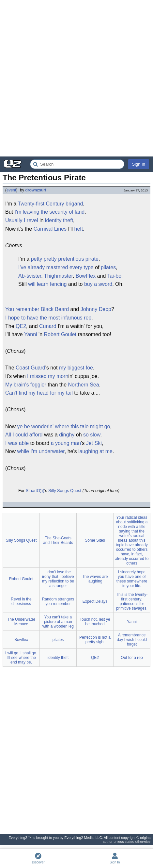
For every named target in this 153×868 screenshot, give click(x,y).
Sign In (139, 164)
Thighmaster (58, 276)
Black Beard (55, 309)
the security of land (63, 212)
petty (37, 259)
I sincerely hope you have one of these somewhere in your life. (132, 579)
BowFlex (86, 276)
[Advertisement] (76, 78)
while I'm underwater (41, 451)
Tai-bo (114, 276)
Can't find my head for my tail (39, 393)
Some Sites (95, 540)
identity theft (59, 220)
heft (79, 229)
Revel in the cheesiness (21, 601)
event (11, 190)
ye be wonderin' (35, 426)
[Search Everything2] (77, 164)
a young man (66, 443)
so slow (92, 435)
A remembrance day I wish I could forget (132, 640)
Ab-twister (30, 276)
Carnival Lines (50, 229)
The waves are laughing (95, 579)
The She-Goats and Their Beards (58, 540)
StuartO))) (35, 491)
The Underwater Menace (21, 622)
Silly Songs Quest (65, 491)
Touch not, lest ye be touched (95, 622)
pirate (92, 259)
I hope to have (22, 318)
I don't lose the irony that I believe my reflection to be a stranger (58, 579)
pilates (108, 267)
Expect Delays (95, 601)
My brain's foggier (26, 385)
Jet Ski (94, 443)
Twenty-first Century (41, 204)
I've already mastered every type (56, 267)
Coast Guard (31, 368)
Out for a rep (132, 658)
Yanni (31, 334)
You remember (22, 309)
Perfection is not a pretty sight (95, 640)
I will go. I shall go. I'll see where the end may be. (21, 658)
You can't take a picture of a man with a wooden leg (58, 622)
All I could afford (24, 435)
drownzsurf (36, 190)
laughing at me (95, 451)
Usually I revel (22, 220)
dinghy (67, 435)
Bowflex (21, 640)
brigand (74, 204)
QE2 (21, 326)
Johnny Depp (96, 309)
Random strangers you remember (58, 601)
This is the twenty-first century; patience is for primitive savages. (132, 601)
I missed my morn (48, 376)
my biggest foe (76, 368)
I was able (17, 443)
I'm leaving (27, 212)
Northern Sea (84, 385)
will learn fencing (47, 284)
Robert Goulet (60, 334)
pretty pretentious (64, 259)
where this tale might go (82, 426)
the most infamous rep (66, 318)
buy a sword (98, 284)
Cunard (48, 326)
